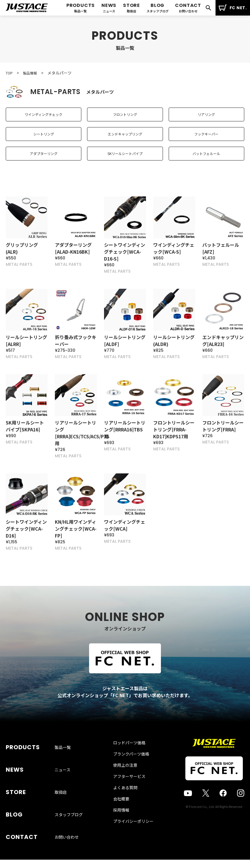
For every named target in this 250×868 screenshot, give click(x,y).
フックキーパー (206, 141)
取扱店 (61, 800)
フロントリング (125, 117)
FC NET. (233, 8)
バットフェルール (206, 165)
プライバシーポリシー (133, 850)
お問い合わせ (67, 827)
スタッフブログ (69, 814)
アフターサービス (129, 806)
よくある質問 (125, 817)
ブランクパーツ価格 (131, 783)
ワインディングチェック (44, 117)
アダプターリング (44, 165)
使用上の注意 (125, 794)
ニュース (62, 786)
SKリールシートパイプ (125, 165)
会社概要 (121, 828)
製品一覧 (63, 772)
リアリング (206, 117)
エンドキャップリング (125, 141)
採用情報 (121, 839)
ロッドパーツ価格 (129, 772)
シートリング (44, 141)
